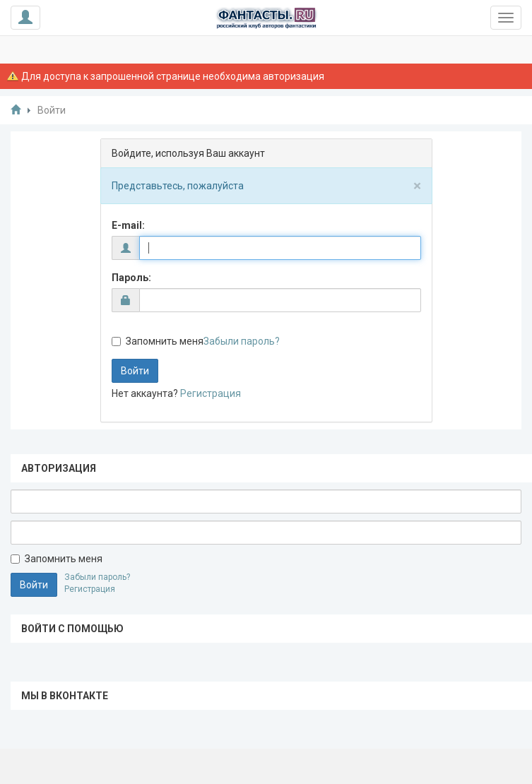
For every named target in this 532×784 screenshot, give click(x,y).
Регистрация (211, 393)
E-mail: (128, 225)
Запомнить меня (158, 341)
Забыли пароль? (242, 341)
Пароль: (131, 278)
